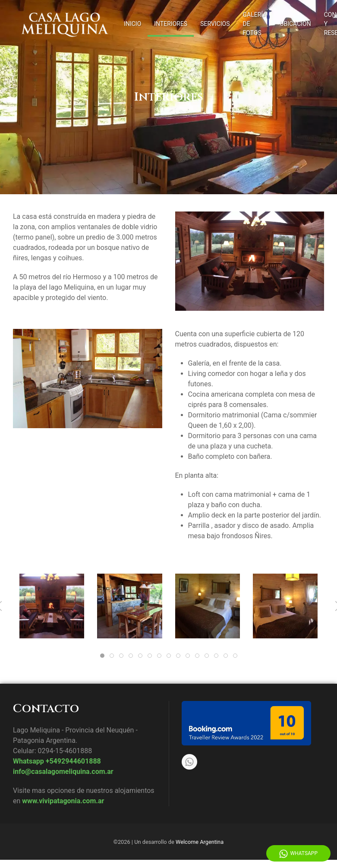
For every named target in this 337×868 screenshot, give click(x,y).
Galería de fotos (255, 24)
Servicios (215, 24)
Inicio (132, 24)
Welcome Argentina (200, 842)
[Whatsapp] (189, 762)
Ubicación (295, 24)
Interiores (171, 24)
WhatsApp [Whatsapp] (298, 854)
